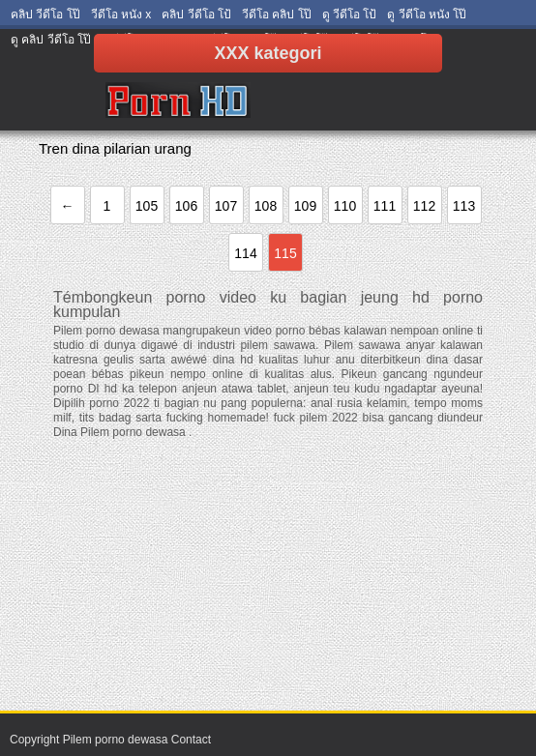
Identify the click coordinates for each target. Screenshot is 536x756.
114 (245, 253)
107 (226, 206)
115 (285, 253)
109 (305, 206)
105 (147, 206)
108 (266, 206)
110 (345, 206)
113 (464, 206)
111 (385, 206)
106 (186, 206)
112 (424, 206)
